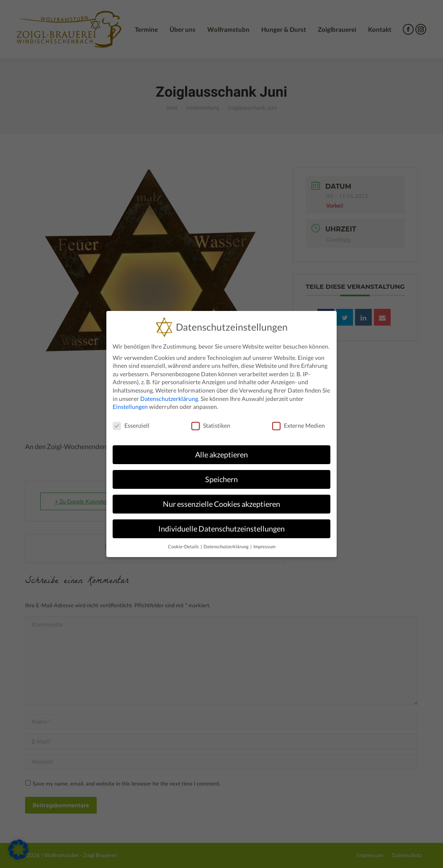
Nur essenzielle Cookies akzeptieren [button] (221, 504)
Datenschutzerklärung (169, 399)
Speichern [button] (221, 479)
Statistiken (211, 425)
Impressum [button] (264, 547)
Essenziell (131, 425)
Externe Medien (299, 425)
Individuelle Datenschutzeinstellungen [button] (221, 529)
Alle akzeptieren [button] (221, 455)
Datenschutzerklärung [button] (227, 547)
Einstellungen (130, 407)
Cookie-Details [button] (184, 547)
